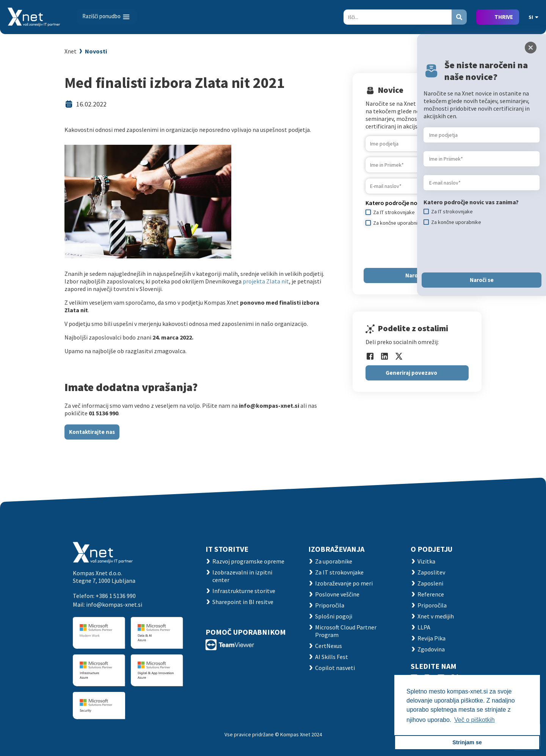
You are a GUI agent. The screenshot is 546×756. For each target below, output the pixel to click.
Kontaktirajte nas (92, 432)
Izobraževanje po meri (344, 583)
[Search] (398, 17)
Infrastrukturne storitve (244, 591)
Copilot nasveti (335, 668)
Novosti (96, 51)
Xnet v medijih (436, 616)
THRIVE (504, 17)
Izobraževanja (336, 549)
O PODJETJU (431, 549)
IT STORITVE (227, 549)
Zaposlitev (431, 572)
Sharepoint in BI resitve (243, 602)
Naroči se (482, 280)
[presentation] (481, 249)
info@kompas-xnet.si (114, 604)
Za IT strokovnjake (339, 572)
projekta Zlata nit (266, 281)
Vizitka (426, 561)
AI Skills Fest (332, 657)
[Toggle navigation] (107, 17)
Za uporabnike (334, 561)
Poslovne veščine (337, 594)
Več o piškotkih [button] (475, 720)
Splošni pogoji (334, 616)
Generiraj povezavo (411, 373)
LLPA (424, 627)
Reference (431, 594)
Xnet (71, 51)
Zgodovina (431, 649)
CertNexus (329, 646)
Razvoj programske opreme (248, 561)
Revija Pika (431, 638)
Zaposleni (430, 583)
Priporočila (330, 605)
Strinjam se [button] (467, 742)
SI (533, 17)
